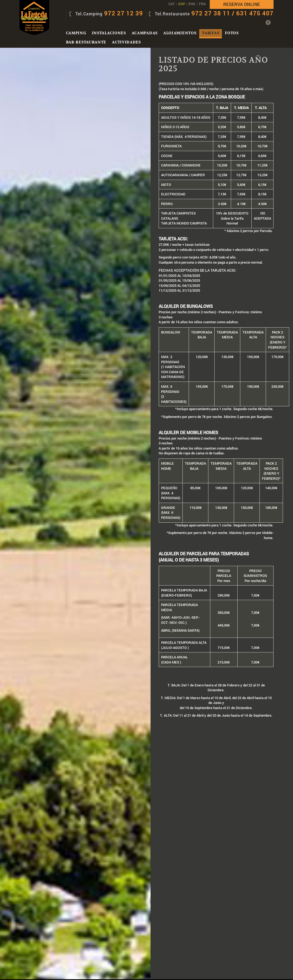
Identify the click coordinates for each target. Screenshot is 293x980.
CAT (172, 4)
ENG (192, 4)
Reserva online (242, 4)
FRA (202, 4)
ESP (182, 4)
